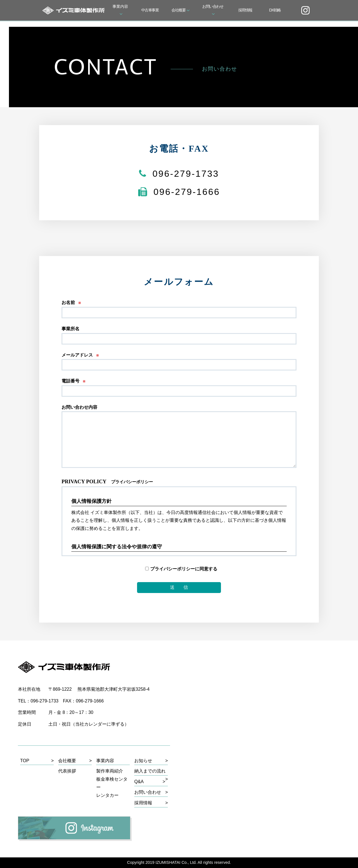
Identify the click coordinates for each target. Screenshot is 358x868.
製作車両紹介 (110, 771)
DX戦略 (275, 10)
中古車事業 (150, 10)
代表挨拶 (67, 771)
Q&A (139, 782)
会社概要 (181, 10)
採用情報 (245, 10)
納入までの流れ (150, 771)
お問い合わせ (213, 9)
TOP (25, 761)
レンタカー (107, 795)
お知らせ (143, 761)
